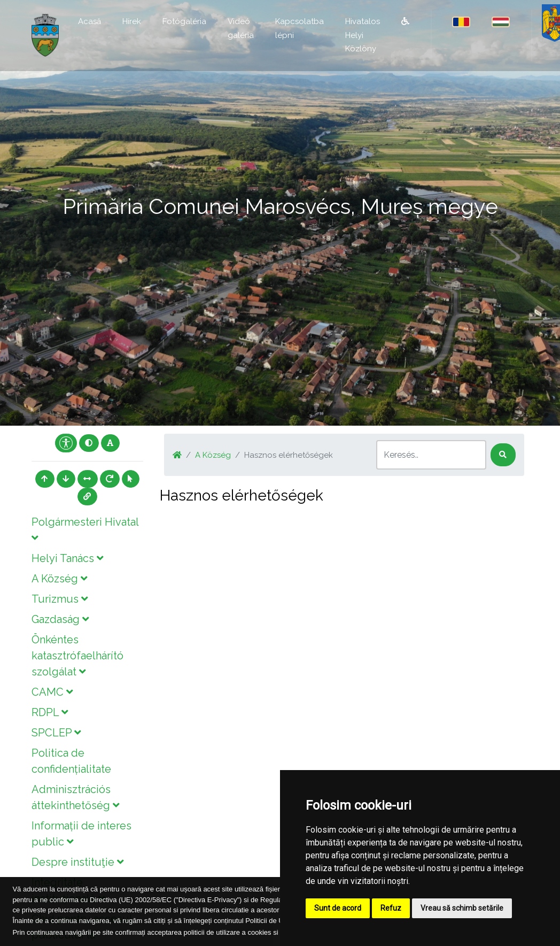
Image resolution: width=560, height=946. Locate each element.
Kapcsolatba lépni (300, 28)
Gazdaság (60, 619)
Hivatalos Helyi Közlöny (363, 35)
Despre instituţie (77, 862)
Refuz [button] (391, 908)
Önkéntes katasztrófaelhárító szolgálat (77, 656)
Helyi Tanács (67, 558)
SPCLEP (56, 733)
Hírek (132, 21)
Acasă (90, 21)
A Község (59, 579)
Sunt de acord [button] (338, 908)
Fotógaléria (184, 21)
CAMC (52, 692)
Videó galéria (241, 28)
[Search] (431, 455)
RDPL (50, 712)
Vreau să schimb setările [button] (462, 908)
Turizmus (60, 599)
